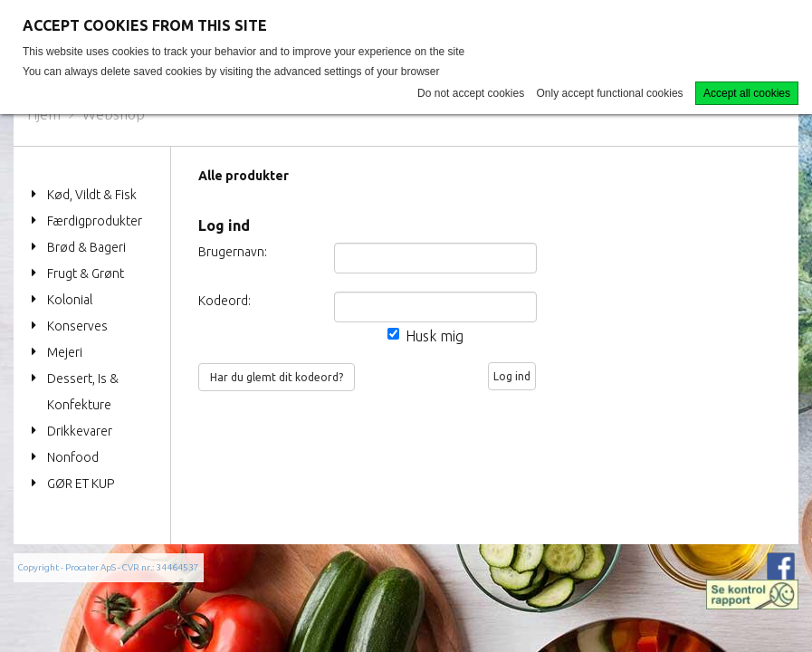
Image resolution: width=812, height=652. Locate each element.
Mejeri (65, 352)
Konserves (77, 326)
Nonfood (73, 457)
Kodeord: (223, 301)
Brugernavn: (223, 252)
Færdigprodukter (95, 221)
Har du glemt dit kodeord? (277, 377)
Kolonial (70, 300)
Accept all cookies (747, 93)
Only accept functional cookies (610, 93)
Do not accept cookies (471, 93)
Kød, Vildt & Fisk (92, 195)
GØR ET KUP (81, 484)
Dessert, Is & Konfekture (83, 392)
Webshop (114, 114)
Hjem (44, 114)
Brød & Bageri (86, 247)
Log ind (512, 376)
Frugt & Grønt (86, 273)
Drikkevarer (80, 431)
